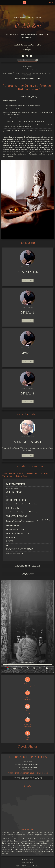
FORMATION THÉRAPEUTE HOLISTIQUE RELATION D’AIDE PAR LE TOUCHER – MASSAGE (28, 74)
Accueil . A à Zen (28, 66)
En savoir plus (28, 280)
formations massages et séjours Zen (27, 70)
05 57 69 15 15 (28, 761)
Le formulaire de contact (28, 778)
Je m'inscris (28, 574)
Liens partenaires (28, 862)
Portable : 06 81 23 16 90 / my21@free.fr (28, 764)
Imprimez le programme (28, 566)
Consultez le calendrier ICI (15, 553)
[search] (26, 60)
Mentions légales (28, 859)
